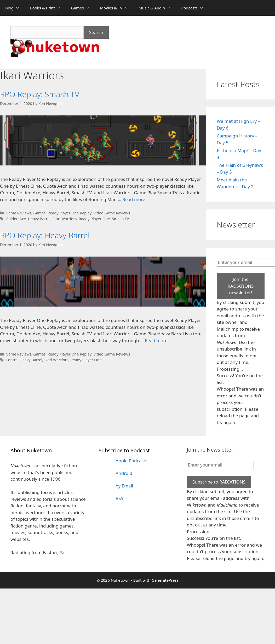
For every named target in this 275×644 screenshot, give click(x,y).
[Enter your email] (220, 465)
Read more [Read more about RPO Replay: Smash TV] (134, 199)
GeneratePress (165, 580)
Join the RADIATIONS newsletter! (240, 286)
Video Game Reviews (112, 213)
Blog (15, 8)
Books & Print (48, 8)
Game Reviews (19, 213)
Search (96, 32)
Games (83, 8)
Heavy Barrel (39, 219)
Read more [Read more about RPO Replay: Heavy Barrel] (156, 340)
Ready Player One (94, 219)
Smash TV (121, 219)
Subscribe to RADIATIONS (219, 482)
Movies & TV (117, 8)
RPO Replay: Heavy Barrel (45, 235)
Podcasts (195, 8)
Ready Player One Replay (70, 213)
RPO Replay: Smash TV (40, 94)
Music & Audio (157, 8)
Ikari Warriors (65, 219)
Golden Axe (16, 219)
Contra (12, 360)
